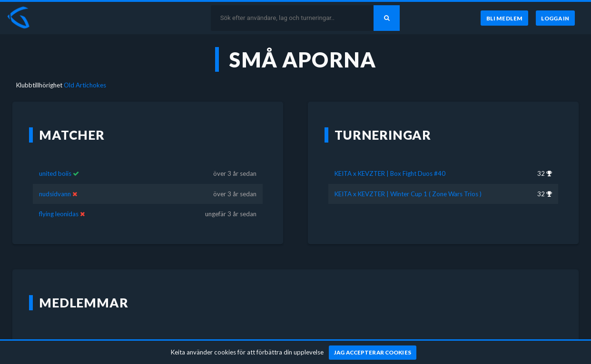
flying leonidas (59, 214)
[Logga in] (555, 18)
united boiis (55, 173)
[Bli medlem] (504, 18)
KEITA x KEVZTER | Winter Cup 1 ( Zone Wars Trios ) (408, 194)
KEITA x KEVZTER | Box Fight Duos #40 (390, 173)
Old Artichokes (85, 85)
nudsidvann (55, 194)
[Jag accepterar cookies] (373, 353)
